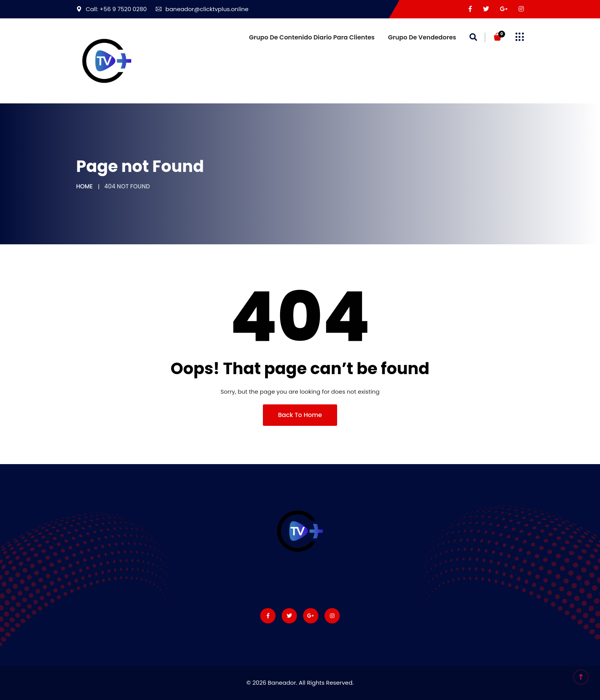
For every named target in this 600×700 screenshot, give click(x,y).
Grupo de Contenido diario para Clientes (312, 37)
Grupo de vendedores (422, 37)
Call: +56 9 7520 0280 (112, 9)
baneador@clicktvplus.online (202, 9)
